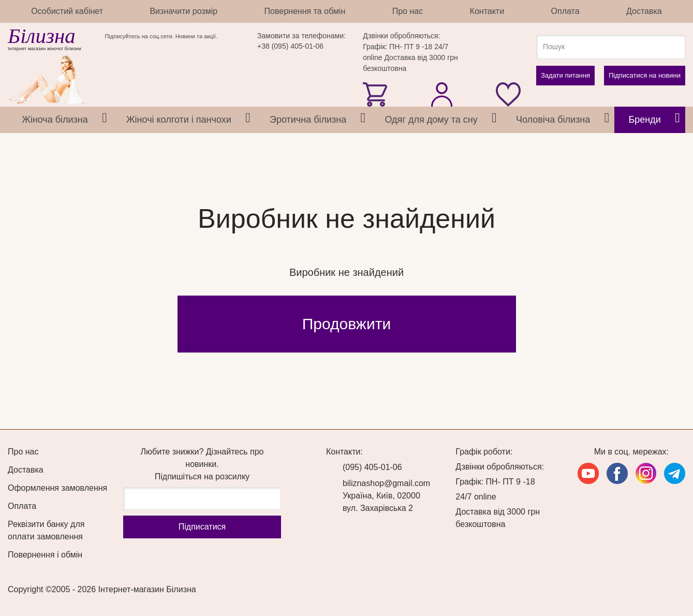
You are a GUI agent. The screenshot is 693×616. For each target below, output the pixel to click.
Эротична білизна (308, 120)
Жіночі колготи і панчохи (179, 120)
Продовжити (346, 324)
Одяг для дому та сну (431, 120)
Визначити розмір (183, 11)
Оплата (565, 11)
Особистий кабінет (67, 11)
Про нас (408, 11)
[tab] (105, 120)
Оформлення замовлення (57, 488)
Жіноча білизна (55, 120)
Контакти (487, 11)
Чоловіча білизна (553, 120)
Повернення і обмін (45, 555)
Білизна (42, 36)
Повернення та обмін (305, 11)
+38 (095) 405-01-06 (290, 46)
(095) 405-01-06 (372, 467)
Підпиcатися (202, 527)
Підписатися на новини (645, 75)
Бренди (645, 120)
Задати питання (565, 75)
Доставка (644, 11)
